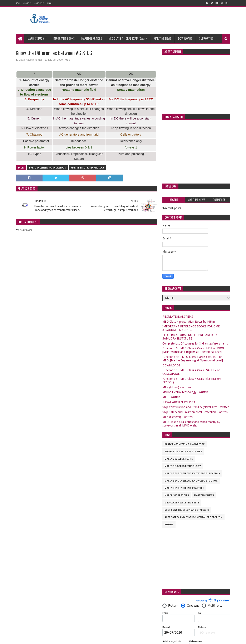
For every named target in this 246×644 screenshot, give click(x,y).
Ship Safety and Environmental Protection (193, 517)
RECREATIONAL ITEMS (178, 317)
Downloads (185, 38)
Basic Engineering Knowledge (47, 168)
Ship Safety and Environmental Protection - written (195, 412)
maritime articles (177, 495)
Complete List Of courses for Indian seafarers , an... (195, 343)
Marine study (36, 38)
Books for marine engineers (183, 452)
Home (18, 3)
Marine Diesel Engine (179, 459)
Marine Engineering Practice (184, 488)
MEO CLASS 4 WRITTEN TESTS (182, 503)
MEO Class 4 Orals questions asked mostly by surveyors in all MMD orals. (191, 424)
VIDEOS (169, 525)
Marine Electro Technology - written (185, 392)
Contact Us (39, 3)
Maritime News (163, 38)
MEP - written (171, 397)
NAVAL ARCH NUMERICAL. (180, 402)
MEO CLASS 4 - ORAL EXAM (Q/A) (126, 38)
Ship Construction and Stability (187, 510)
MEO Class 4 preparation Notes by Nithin (189, 322)
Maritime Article (92, 38)
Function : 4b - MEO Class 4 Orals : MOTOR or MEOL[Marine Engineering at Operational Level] (193, 359)
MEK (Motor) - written (177, 387)
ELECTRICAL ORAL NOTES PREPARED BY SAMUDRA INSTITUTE (190, 337)
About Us (27, 3)
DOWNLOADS (171, 365)
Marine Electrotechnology (87, 168)
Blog (49, 3)
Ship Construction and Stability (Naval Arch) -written (196, 407)
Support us (206, 38)
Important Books (64, 38)
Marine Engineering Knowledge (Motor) (191, 481)
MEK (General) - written (178, 417)
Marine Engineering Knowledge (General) (192, 474)
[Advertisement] (154, 20)
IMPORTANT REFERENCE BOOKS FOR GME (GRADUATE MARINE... (191, 328)
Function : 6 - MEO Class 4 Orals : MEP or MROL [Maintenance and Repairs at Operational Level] (193, 350)
